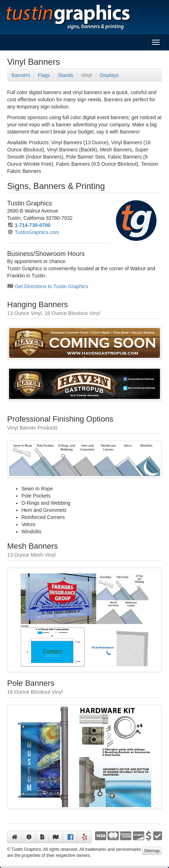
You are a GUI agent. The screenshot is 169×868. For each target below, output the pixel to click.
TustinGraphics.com (37, 232)
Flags (44, 75)
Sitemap (152, 851)
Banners (21, 75)
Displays (109, 75)
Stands (66, 75)
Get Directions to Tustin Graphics (51, 286)
